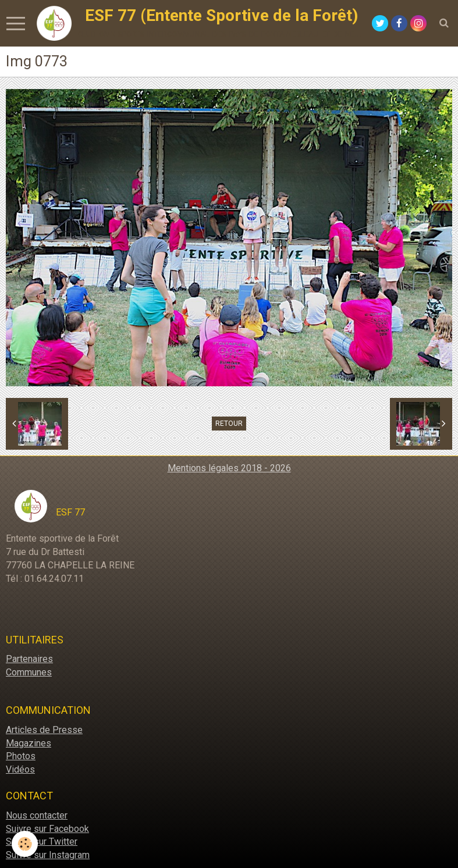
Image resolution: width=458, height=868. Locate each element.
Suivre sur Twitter (42, 842)
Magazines (29, 743)
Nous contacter (37, 815)
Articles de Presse (44, 730)
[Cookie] (25, 844)
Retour (229, 424)
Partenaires (29, 659)
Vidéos (20, 769)
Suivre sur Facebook (47, 829)
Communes (29, 672)
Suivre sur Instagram (48, 855)
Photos (21, 756)
